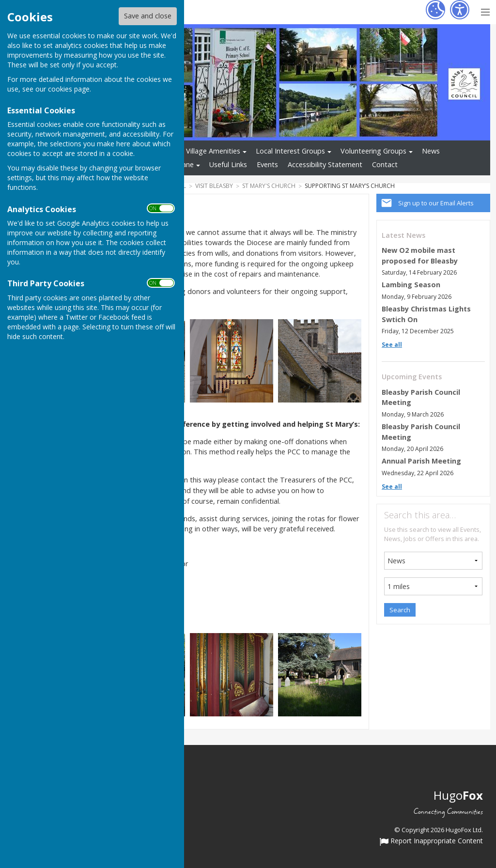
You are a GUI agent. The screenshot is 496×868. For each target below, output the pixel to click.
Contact (385, 164)
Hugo (458, 795)
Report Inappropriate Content (431, 841)
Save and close (148, 16)
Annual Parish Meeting (421, 461)
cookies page (69, 89)
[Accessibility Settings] (460, 10)
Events (267, 164)
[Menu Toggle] (485, 11)
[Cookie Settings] (435, 10)
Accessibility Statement (325, 164)
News (431, 151)
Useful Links (228, 164)
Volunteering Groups (373, 151)
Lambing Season (411, 285)
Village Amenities (213, 151)
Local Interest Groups (290, 151)
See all (392, 345)
